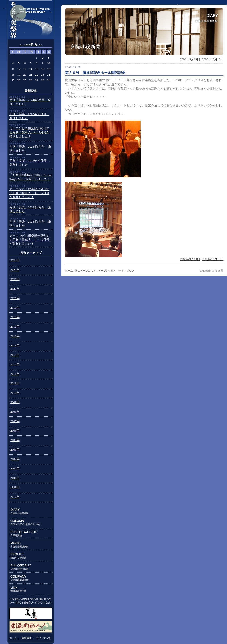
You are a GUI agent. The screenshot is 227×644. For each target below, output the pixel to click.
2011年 (15, 383)
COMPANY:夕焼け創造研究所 (31, 578)
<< (21, 44)
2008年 (15, 412)
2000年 (15, 478)
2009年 (15, 402)
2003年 (15, 450)
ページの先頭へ (107, 271)
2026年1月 (31, 44)
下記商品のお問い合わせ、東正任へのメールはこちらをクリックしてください (31, 601)
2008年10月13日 (213, 59)
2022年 (15, 279)
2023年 (15, 270)
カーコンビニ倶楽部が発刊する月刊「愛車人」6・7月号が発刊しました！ (29, 132)
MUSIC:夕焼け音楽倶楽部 (31, 545)
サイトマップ (43, 638)
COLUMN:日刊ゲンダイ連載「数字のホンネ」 (31, 523)
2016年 (15, 336)
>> (40, 44)
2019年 (15, 308)
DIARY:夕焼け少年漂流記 (31, 511)
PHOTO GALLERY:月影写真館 (31, 534)
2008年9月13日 (190, 59)
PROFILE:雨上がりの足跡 (31, 556)
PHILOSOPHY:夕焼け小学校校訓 (31, 567)
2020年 (15, 298)
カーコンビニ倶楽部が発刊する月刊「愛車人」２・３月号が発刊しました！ (29, 240)
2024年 (15, 260)
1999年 (15, 487)
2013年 (15, 364)
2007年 (15, 421)
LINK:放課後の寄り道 (31, 589)
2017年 (15, 327)
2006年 (15, 431)
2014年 (15, 355)
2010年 (15, 393)
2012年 (15, 374)
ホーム (14, 638)
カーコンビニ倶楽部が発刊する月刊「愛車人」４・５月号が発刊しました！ (29, 193)
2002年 (15, 459)
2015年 (15, 346)
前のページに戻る (85, 271)
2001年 (15, 469)
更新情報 (26, 638)
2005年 (15, 440)
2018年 (15, 317)
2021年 (15, 289)
